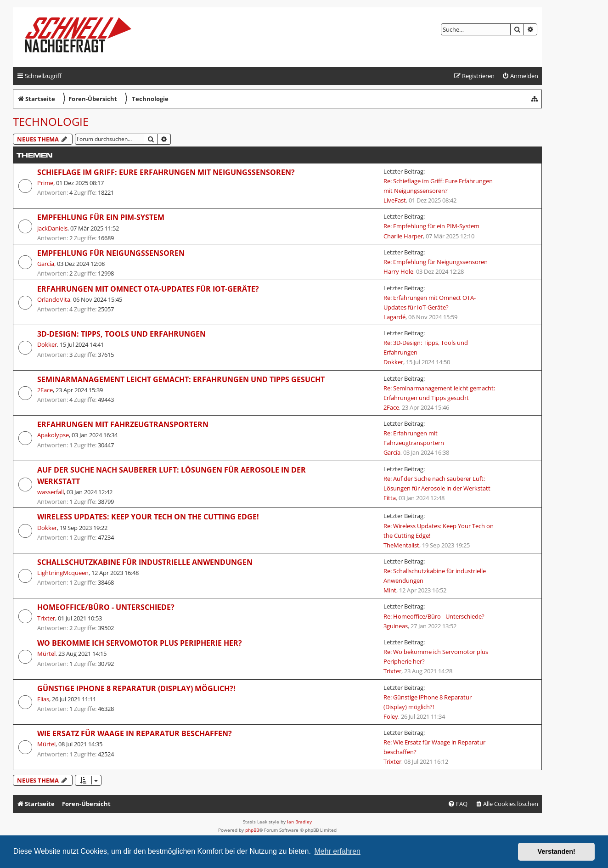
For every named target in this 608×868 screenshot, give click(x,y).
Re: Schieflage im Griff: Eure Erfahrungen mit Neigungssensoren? (438, 186)
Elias (43, 699)
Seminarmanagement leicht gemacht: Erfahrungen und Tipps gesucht (181, 379)
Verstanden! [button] (557, 851)
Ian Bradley (299, 822)
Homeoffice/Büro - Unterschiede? (106, 607)
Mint (390, 590)
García (46, 264)
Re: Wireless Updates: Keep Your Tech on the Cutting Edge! (439, 531)
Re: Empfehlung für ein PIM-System (431, 226)
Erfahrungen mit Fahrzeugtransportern (123, 424)
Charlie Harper (403, 236)
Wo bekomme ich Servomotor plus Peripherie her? (140, 643)
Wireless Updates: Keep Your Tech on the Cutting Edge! (148, 517)
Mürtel (46, 654)
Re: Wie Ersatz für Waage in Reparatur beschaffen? (434, 747)
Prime (45, 183)
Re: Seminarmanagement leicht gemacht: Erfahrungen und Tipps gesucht (439, 393)
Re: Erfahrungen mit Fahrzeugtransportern (414, 438)
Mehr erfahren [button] (337, 851)
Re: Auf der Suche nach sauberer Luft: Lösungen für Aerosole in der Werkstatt (437, 483)
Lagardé (394, 317)
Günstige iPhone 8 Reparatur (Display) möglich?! (136, 688)
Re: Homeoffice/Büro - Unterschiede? (434, 616)
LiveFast (395, 200)
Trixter (46, 618)
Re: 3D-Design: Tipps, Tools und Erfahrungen (426, 347)
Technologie (51, 121)
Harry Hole (398, 271)
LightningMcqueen (63, 573)
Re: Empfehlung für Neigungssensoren (436, 262)
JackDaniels (52, 228)
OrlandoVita (54, 299)
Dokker (47, 344)
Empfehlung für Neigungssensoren (111, 253)
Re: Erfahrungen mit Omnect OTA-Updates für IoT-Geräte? (430, 302)
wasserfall (51, 492)
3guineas (396, 626)
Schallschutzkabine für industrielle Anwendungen (145, 562)
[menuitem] (520, 76)
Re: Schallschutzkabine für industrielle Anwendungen (435, 576)
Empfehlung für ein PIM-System (101, 217)
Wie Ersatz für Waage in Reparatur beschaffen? (135, 733)
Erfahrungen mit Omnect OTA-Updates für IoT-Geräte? (148, 289)
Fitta (390, 498)
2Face (45, 390)
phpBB (252, 830)
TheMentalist (401, 545)
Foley (391, 716)
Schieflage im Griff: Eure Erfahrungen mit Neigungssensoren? (166, 172)
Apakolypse (53, 435)
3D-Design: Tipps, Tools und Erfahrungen (121, 334)
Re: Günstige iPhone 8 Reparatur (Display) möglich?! (428, 702)
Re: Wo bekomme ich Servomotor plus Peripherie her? (436, 657)
